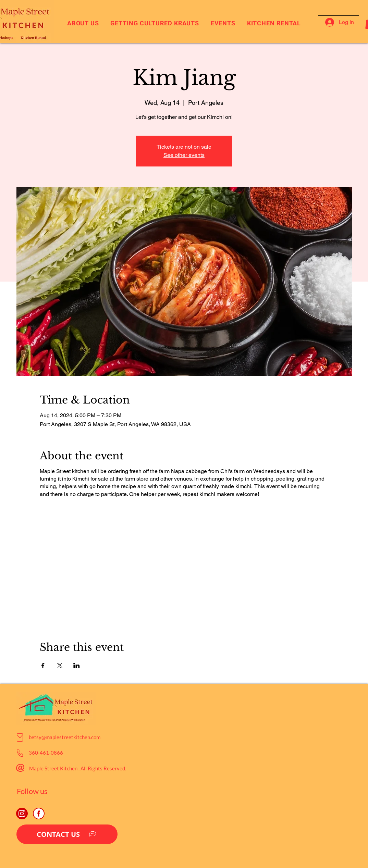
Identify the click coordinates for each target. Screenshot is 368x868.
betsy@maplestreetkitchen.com (65, 737)
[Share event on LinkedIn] (77, 666)
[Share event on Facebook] (43, 666)
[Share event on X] (60, 666)
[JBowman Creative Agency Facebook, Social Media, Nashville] (39, 814)
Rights (95, 768)
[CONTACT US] (67, 834)
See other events (184, 155)
